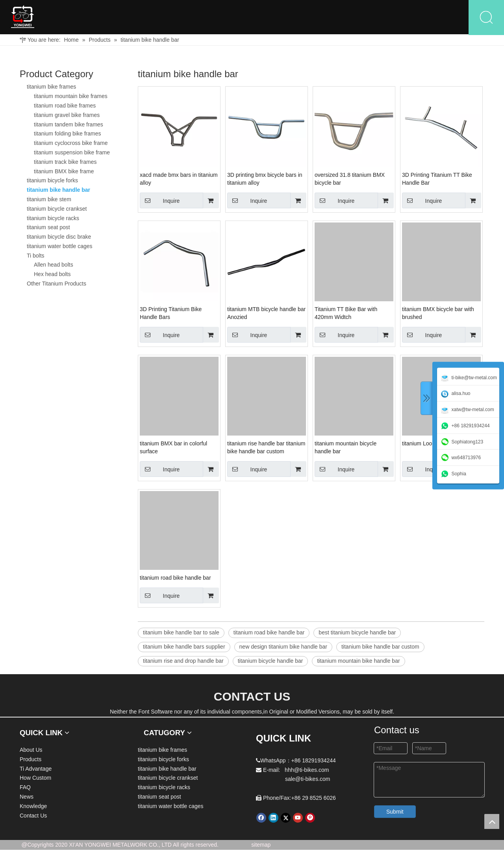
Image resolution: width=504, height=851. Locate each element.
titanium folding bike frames (67, 135)
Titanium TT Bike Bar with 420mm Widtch (346, 314)
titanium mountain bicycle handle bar (346, 449)
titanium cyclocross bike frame (71, 144)
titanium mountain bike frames (71, 97)
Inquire (160, 202)
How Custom (267, 18)
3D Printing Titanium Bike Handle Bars (171, 314)
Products (156, 18)
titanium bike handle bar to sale (181, 634)
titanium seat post (48, 228)
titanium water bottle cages (60, 247)
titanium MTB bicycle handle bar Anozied (266, 314)
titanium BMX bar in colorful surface (173, 449)
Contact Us (440, 18)
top (492, 821)
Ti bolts (36, 257)
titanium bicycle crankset (57, 210)
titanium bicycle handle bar (271, 662)
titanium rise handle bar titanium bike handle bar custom (266, 449)
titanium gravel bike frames (67, 116)
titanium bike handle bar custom (380, 648)
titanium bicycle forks (52, 182)
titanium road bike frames (65, 107)
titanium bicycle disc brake (59, 238)
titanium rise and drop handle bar (183, 662)
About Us (113, 18)
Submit (395, 813)
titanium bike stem (49, 200)
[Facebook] (261, 819)
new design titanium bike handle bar (283, 648)
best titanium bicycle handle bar (357, 634)
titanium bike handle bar (58, 191)
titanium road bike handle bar (175, 579)
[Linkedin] (273, 819)
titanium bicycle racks (53, 219)
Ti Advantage (211, 18)
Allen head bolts (54, 266)
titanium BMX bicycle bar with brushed (438, 314)
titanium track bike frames (65, 163)
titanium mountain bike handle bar (358, 662)
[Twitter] (286, 819)
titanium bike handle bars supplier (184, 648)
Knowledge (389, 18)
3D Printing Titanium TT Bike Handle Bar (437, 180)
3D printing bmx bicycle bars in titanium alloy (265, 180)
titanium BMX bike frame (64, 172)
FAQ (311, 18)
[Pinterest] (310, 819)
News (345, 18)
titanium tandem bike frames (69, 125)
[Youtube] (298, 819)
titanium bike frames (51, 88)
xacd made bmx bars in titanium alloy (179, 180)
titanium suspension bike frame (72, 154)
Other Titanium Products (57, 285)
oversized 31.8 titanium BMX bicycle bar (350, 180)
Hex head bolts (52, 275)
